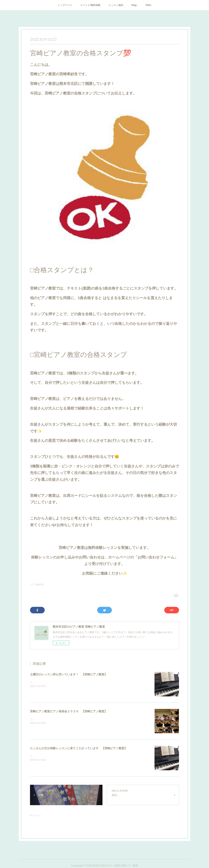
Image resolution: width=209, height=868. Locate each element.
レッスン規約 (116, 5)
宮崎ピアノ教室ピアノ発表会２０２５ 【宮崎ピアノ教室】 (69, 711)
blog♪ (134, 5)
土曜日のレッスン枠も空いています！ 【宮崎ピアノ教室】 (69, 674)
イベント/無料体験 (90, 5)
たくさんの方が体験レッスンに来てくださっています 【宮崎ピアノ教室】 (79, 748)
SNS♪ (149, 5)
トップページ (65, 5)
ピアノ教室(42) (37, 584)
